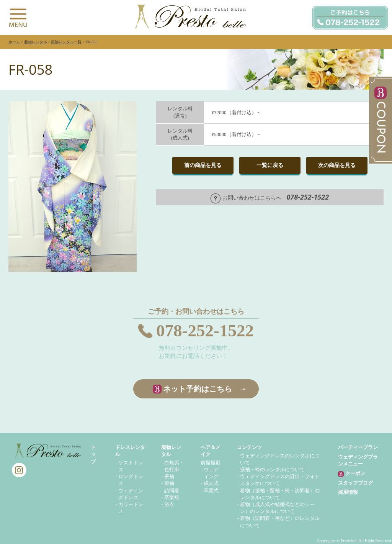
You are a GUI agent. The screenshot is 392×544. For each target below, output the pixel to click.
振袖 (169, 476)
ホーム (14, 42)
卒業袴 (172, 497)
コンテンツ (249, 447)
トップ (93, 454)
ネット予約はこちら (198, 389)
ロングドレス (131, 480)
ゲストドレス (131, 466)
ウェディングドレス (131, 494)
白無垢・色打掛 (174, 466)
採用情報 (348, 492)
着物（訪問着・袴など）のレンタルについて (280, 522)
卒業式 (211, 491)
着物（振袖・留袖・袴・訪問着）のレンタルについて (280, 494)
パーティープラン (358, 447)
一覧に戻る (270, 165)
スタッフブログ (355, 483)
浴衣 (169, 504)
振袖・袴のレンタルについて (272, 469)
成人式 (211, 483)
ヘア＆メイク (211, 451)
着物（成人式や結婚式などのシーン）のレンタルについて (277, 508)
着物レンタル (36, 42)
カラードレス (131, 508)
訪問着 (172, 491)
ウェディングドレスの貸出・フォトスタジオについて (280, 480)
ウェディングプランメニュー (358, 460)
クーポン (351, 474)
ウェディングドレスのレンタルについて (280, 459)
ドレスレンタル (130, 451)
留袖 (169, 483)
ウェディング (211, 473)
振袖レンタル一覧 (66, 42)
